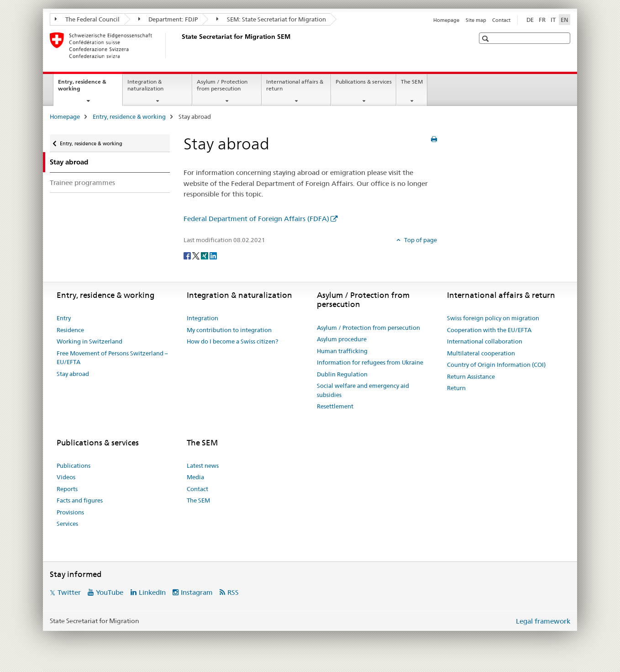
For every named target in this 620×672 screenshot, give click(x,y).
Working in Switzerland (89, 341)
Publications (74, 466)
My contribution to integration (229, 330)
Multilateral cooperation (481, 353)
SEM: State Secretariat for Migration (271, 19)
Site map (476, 20)
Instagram (197, 592)
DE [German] (530, 20)
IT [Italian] (553, 20)
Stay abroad (73, 374)
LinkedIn (152, 592)
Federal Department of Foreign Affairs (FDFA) (256, 219)
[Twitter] (197, 255)
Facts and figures (80, 500)
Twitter (69, 592)
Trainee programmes (82, 183)
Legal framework (543, 621)
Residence (70, 330)
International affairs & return (295, 85)
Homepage (446, 20)
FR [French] (542, 20)
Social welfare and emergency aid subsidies (363, 390)
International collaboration (485, 341)
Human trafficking (342, 351)
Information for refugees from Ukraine (370, 362)
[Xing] (205, 255)
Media (195, 477)
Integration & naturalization (145, 85)
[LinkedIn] (213, 255)
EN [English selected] (565, 20)
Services (67, 524)
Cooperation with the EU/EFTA (489, 330)
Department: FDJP (168, 19)
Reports (67, 489)
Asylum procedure (342, 339)
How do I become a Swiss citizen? (232, 341)
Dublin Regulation (342, 374)
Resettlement (335, 406)
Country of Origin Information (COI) (496, 365)
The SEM (412, 82)
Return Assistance (471, 376)
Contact (501, 20)
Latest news (203, 466)
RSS (233, 592)
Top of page (420, 240)
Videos (66, 477)
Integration (202, 318)
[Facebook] (188, 255)
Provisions (70, 512)
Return (456, 388)
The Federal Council (87, 19)
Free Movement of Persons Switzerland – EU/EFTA (112, 358)
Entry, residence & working (82, 88)
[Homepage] (180, 45)
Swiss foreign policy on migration (493, 318)
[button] (486, 39)
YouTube (110, 592)
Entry (64, 318)
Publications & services (364, 82)
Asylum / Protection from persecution (222, 85)
